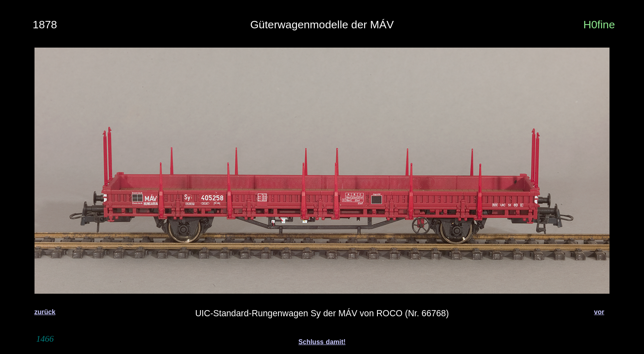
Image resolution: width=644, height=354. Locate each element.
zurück (45, 312)
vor (599, 312)
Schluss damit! (322, 342)
